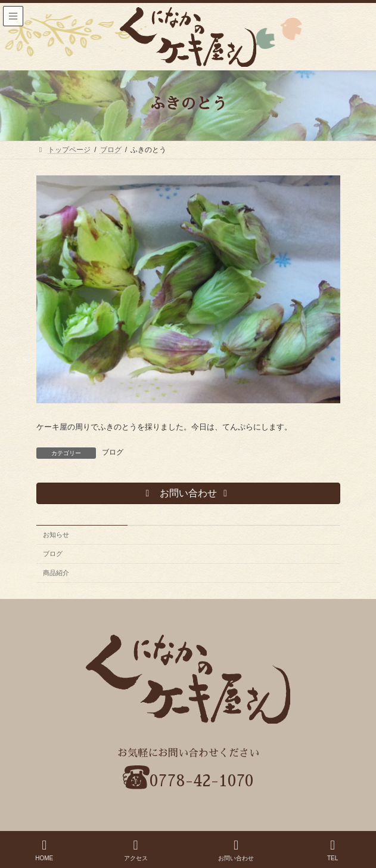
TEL (333, 850)
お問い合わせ (236, 850)
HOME (44, 850)
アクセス (136, 850)
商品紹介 (56, 573)
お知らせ (56, 535)
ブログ (113, 452)
